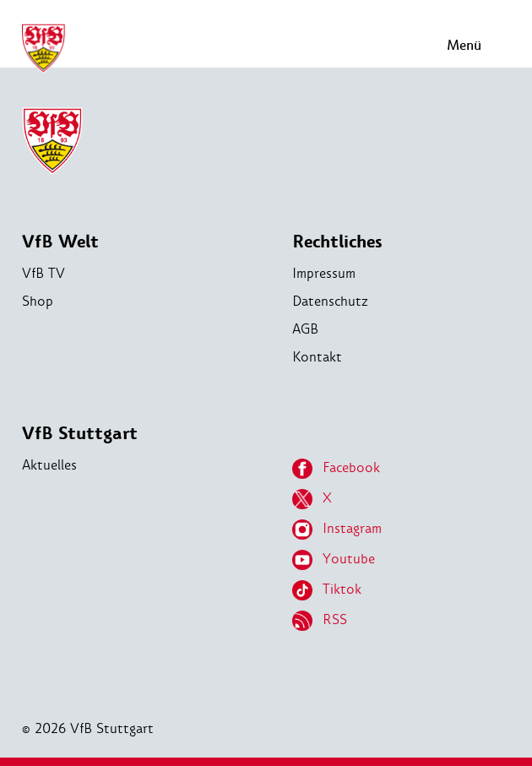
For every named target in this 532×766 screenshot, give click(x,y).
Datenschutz (330, 301)
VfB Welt (60, 242)
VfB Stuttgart (80, 434)
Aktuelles (49, 465)
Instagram (337, 530)
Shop (38, 301)
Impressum (324, 273)
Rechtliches (337, 242)
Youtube (334, 560)
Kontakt (317, 357)
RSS (320, 621)
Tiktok (327, 590)
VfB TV (43, 273)
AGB (305, 329)
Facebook (336, 469)
